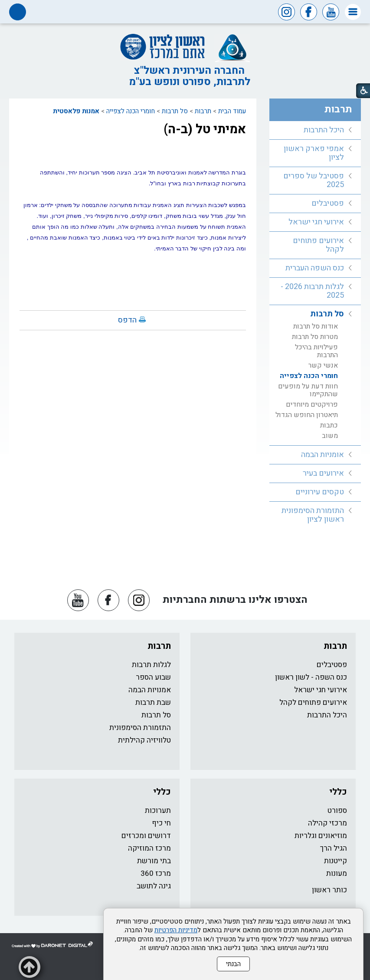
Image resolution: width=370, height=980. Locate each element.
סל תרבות (175, 111)
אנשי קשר (323, 365)
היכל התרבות (324, 130)
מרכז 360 (156, 873)
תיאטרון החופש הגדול (307, 415)
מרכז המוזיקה (149, 848)
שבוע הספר (153, 677)
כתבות (329, 425)
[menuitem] (315, 130)
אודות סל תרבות (316, 326)
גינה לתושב (154, 886)
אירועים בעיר (323, 473)
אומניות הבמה (323, 455)
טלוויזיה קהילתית (144, 740)
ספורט (337, 811)
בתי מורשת (154, 861)
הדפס (127, 320)
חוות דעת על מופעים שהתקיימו (308, 390)
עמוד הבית (232, 111)
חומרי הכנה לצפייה (131, 111)
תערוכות (158, 811)
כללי (338, 792)
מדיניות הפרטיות (176, 930)
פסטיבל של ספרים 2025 (314, 180)
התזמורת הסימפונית (140, 728)
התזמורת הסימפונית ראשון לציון (313, 515)
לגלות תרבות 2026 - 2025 (312, 291)
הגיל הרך (334, 848)
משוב (330, 436)
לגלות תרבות (151, 665)
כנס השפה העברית (315, 268)
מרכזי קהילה (327, 823)
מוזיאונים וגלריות (321, 836)
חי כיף (161, 823)
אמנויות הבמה (150, 690)
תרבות (203, 111)
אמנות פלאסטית (76, 111)
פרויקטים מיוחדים (312, 404)
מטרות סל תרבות (315, 337)
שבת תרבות (153, 702)
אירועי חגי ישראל (316, 222)
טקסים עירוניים (320, 492)
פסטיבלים (328, 203)
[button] (353, 12)
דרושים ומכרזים (146, 836)
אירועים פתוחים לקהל (318, 245)
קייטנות (336, 861)
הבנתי (233, 964)
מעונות (337, 873)
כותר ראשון (329, 890)
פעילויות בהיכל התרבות (316, 351)
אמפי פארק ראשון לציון (314, 153)
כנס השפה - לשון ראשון (311, 677)
